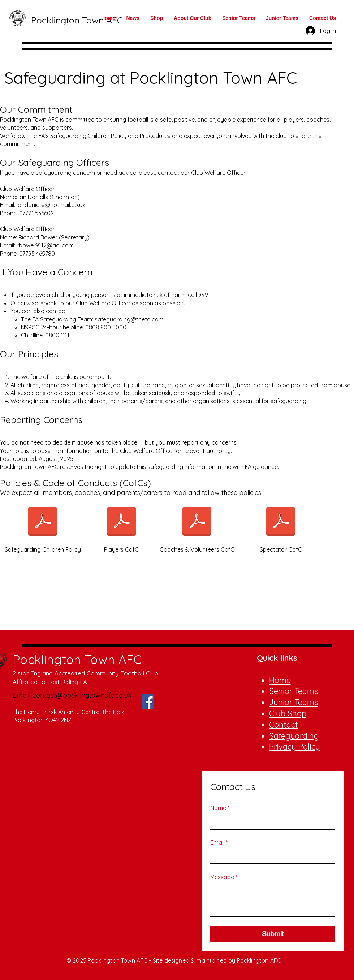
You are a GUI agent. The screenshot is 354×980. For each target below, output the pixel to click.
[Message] (273, 900)
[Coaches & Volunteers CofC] (197, 526)
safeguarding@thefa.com (129, 319)
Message (224, 877)
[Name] (271, 821)
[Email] (271, 856)
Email (219, 842)
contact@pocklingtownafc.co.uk (82, 695)
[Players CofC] (121, 526)
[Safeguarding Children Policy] (43, 526)
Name (220, 808)
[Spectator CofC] (281, 526)
